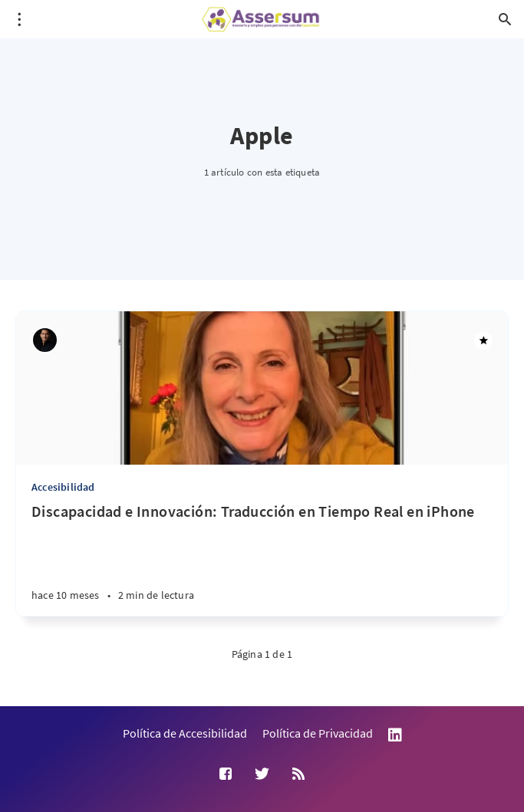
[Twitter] (262, 774)
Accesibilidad (63, 487)
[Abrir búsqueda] (505, 19)
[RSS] (298, 774)
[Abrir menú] (19, 19)
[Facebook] (226, 774)
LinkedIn (395, 735)
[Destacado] (483, 340)
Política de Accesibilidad (185, 733)
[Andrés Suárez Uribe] (45, 340)
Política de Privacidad (318, 733)
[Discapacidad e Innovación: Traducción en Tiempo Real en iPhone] (262, 559)
